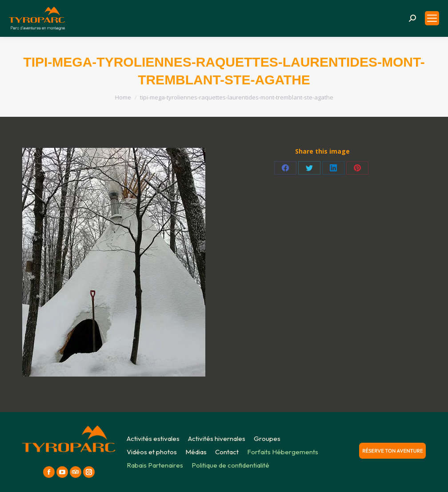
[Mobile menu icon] (432, 18)
